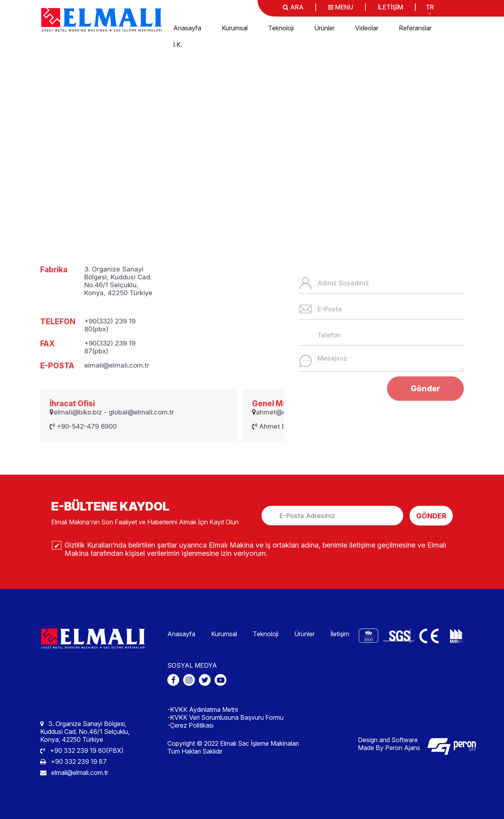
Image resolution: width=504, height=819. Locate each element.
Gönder (425, 424)
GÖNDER (431, 516)
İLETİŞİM (390, 7)
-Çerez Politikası (190, 725)
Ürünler (324, 28)
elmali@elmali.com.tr (74, 773)
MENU (341, 7)
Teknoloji (281, 28)
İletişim (340, 634)
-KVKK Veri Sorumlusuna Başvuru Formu (225, 717)
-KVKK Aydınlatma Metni (203, 709)
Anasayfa (187, 28)
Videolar (367, 28)
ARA (293, 7)
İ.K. (178, 45)
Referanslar (415, 28)
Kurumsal (235, 28)
